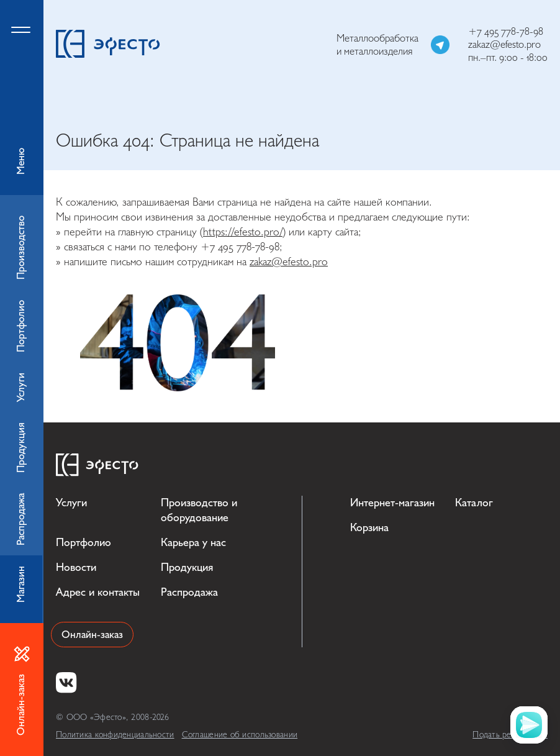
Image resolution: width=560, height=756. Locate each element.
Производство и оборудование (199, 510)
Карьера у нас (193, 543)
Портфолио (84, 543)
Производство (21, 248)
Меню (21, 98)
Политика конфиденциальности (115, 735)
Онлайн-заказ (92, 635)
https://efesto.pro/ (243, 232)
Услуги (71, 503)
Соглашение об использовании (240, 735)
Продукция (187, 567)
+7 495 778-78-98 (506, 31)
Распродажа (189, 592)
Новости (76, 567)
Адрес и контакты (98, 592)
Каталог (474, 503)
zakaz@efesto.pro (504, 44)
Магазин (21, 584)
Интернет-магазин (392, 503)
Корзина (369, 528)
